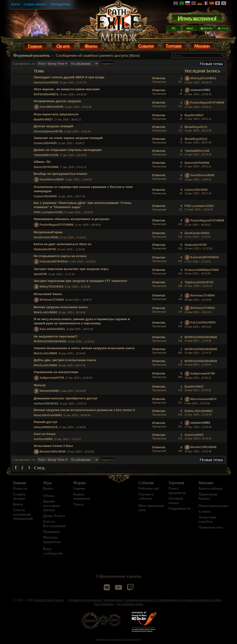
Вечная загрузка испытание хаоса (61, 307)
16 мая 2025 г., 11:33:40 (198, 365)
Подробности (180, 509)
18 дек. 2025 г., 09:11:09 (198, 131)
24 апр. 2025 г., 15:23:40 (198, 415)
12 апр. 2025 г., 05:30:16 (198, 439)
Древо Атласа (54, 516)
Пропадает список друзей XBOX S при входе (69, 77)
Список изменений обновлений (23, 514)
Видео (48, 488)
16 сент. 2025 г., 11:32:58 (198, 249)
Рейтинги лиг (149, 488)
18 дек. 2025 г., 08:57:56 (198, 143)
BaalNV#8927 (43, 119)
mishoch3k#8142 (46, 403)
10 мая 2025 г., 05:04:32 (198, 390)
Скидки (205, 511)
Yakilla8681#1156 (46, 155)
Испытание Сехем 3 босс (53, 446)
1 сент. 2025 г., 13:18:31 (198, 262)
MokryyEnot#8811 (203, 78)
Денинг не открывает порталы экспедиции (68, 150)
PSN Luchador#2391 (48, 212)
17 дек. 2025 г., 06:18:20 (198, 155)
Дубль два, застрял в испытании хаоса (65, 360)
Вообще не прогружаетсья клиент (61, 174)
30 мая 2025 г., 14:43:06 (198, 300)
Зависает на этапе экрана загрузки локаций (68, 138)
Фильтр (40, 385)
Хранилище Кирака (208, 496)
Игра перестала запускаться (56, 114)
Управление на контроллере (56, 372)
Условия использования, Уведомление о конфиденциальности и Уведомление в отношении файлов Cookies (145, 600)
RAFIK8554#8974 (46, 94)
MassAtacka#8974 (203, 399)
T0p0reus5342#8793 (199, 282)
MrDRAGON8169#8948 (50, 341)
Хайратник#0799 (52, 378)
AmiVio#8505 (43, 439)
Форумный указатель (31, 56)
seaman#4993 (200, 90)
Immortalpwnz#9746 (48, 131)
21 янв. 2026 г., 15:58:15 (198, 94)
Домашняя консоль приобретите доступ (66, 398)
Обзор (49, 496)
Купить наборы (211, 488)
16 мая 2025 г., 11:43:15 (198, 353)
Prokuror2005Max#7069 (202, 270)
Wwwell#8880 (49, 391)
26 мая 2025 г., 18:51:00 (198, 312)
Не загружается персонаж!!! (56, 336)
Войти (16, 4)
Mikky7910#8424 (51, 287)
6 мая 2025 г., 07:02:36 (197, 403)
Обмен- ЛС (42, 162)
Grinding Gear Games (49, 600)
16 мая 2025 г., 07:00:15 (198, 378)
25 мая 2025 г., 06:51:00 (198, 327)
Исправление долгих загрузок (57, 101)
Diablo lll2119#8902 (198, 411)
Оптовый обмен (176, 501)
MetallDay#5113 (196, 127)
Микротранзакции (214, 506)
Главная (19, 483)
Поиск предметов (177, 491)
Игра (47, 483)
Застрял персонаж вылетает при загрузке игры (71, 269)
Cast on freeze (45, 434)
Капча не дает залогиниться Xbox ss (63, 244)
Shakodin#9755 (45, 249)
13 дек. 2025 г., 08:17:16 (198, 193)
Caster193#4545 (45, 143)
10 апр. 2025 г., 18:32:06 (198, 451)
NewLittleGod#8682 (48, 415)
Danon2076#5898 (46, 167)
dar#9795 (40, 274)
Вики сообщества (53, 551)
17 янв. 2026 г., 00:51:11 (198, 119)
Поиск (79, 504)
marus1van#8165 (46, 82)
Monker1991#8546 (53, 451)
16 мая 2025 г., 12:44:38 (198, 341)
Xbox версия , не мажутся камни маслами (67, 89)
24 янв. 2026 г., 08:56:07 (198, 83)
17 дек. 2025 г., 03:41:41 (198, 167)
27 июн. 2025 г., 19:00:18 (198, 286)
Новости (20, 488)
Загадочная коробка (207, 519)
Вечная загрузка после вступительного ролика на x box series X (84, 410)
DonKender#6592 (46, 237)
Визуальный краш (48, 232)
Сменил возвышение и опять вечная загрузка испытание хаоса (84, 348)
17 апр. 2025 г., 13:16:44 (198, 427)
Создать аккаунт (35, 4)
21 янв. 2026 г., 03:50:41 (198, 107)
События (146, 483)
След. (40, 468)
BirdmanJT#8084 (52, 300)
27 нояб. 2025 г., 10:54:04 (199, 210)
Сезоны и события (146, 496)
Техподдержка (60, 4)
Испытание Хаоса (48, 294)
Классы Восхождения (54, 524)
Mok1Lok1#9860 (45, 312)
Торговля (176, 483)
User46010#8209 (51, 107)
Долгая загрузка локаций (53, 126)
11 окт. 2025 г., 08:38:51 (198, 225)
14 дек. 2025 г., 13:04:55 (198, 180)
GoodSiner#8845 (52, 179)
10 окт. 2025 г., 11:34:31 (198, 237)
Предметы (51, 532)
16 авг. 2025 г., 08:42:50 (198, 274)
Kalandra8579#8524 (54, 262)
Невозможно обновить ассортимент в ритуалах (72, 219)
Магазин (206, 483)
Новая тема (211, 64)
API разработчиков (130, 604)
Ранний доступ (46, 422)
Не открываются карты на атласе (60, 256)
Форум (80, 483)
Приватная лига (211, 527)
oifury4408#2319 (46, 427)
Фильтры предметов (52, 540)
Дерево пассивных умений (52, 506)
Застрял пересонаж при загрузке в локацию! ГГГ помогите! (81, 281)
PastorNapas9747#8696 (207, 103)
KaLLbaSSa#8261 (52, 329)
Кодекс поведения (82, 496)
